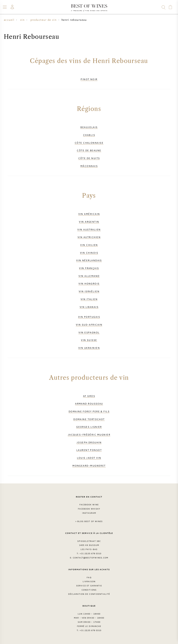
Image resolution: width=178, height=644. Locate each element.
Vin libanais (89, 307)
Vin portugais (89, 317)
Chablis (89, 135)
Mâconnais (89, 166)
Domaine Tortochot (89, 419)
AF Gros (89, 396)
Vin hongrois (89, 283)
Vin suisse (89, 340)
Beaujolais (89, 127)
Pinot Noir (89, 79)
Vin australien (89, 229)
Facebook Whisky (89, 509)
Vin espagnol (89, 332)
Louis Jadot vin (89, 458)
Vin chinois (89, 253)
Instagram (89, 513)
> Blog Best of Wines (89, 521)
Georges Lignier (89, 427)
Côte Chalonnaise (89, 143)
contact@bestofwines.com (90, 558)
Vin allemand (89, 276)
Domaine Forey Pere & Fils (89, 411)
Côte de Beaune (89, 150)
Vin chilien (89, 245)
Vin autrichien (89, 237)
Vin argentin (89, 222)
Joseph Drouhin (89, 442)
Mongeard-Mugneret (89, 466)
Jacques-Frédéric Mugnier (89, 435)
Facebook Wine (89, 505)
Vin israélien (89, 291)
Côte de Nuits (89, 158)
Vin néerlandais (89, 260)
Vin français (89, 268)
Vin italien (89, 299)
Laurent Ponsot (89, 450)
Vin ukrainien (89, 348)
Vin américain (89, 214)
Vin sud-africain (89, 325)
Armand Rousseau (89, 404)
